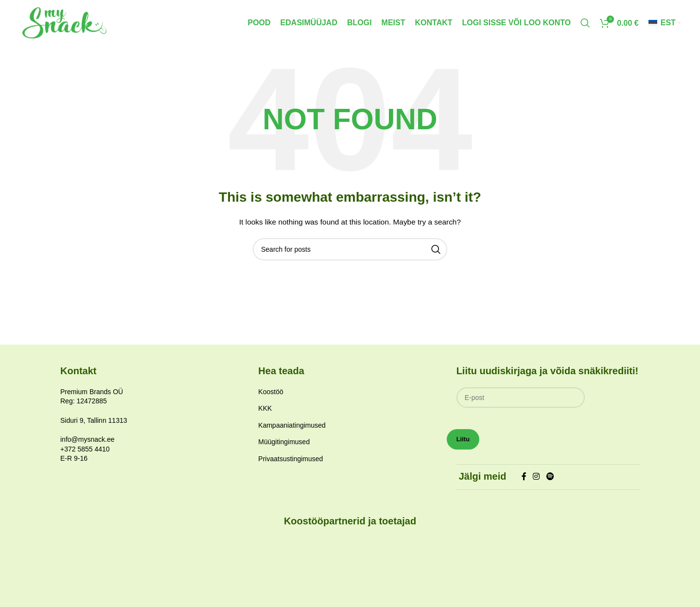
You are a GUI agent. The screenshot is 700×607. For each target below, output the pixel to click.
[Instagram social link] (536, 482)
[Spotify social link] (550, 482)
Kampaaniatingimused (292, 431)
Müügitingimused (284, 447)
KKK (265, 414)
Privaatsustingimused (290, 464)
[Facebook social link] (524, 482)
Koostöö (271, 397)
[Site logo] (72, 25)
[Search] (585, 26)
